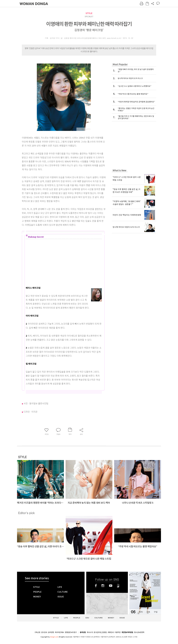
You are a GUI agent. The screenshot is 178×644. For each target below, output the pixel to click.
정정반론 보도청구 (71, 632)
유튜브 (111, 586)
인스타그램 (103, 586)
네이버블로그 (118, 586)
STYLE (89, 13)
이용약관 (118, 632)
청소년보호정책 (139, 632)
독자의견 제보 (59, 632)
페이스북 (96, 586)
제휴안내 (111, 632)
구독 (148, 612)
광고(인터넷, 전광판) (100, 632)
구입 (156, 612)
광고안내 (44, 632)
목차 (141, 612)
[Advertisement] (62, 266)
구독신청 (37, 632)
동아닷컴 (83, 632)
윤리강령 (51, 632)
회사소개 (90, 632)
